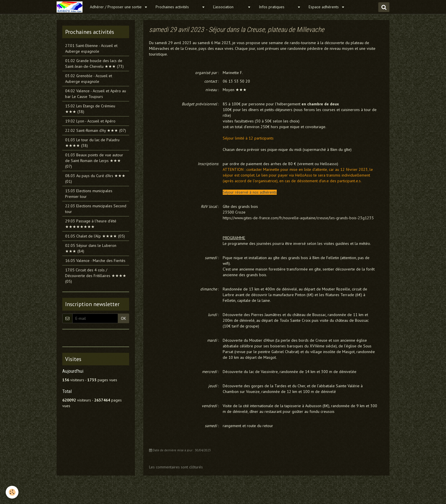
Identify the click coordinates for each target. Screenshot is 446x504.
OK (123, 318)
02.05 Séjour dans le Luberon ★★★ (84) (91, 248)
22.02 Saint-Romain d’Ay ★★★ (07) (96, 130)
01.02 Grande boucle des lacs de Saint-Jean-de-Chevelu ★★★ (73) (94, 63)
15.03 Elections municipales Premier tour (89, 194)
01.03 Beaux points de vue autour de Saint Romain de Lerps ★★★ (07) (94, 161)
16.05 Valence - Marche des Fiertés (95, 261)
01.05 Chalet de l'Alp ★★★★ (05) (95, 236)
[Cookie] (12, 492)
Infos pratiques (277, 7)
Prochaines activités (178, 7)
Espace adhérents (324, 7)
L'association (230, 7)
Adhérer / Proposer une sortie (116, 7)
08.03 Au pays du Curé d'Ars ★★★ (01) (95, 179)
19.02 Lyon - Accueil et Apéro (90, 121)
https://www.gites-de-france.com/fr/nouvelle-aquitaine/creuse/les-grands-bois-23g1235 (298, 218)
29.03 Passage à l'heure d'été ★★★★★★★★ (91, 224)
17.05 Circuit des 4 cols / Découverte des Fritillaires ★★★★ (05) (96, 276)
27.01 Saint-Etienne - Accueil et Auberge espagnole (91, 48)
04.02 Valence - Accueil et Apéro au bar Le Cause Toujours (96, 94)
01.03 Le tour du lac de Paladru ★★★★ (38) (92, 143)
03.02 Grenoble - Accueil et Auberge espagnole (89, 79)
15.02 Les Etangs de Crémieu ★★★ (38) (90, 109)
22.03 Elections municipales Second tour (96, 209)
